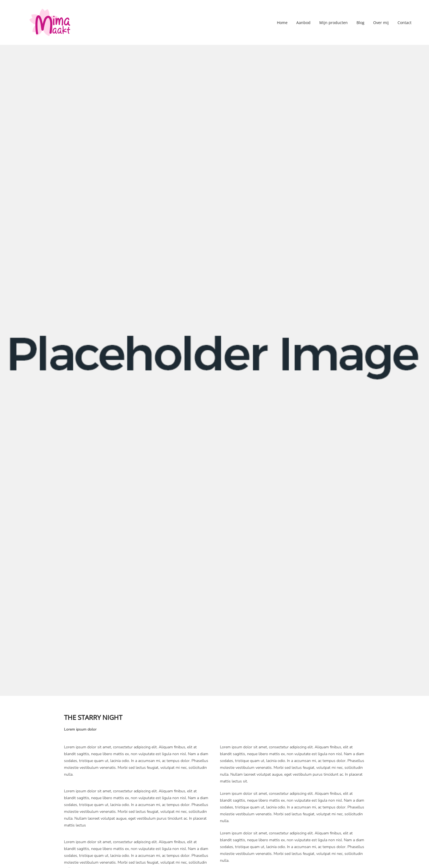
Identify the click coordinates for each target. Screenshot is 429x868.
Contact (405, 23)
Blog (360, 23)
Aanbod (303, 23)
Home (282, 23)
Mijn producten (334, 23)
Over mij (381, 23)
